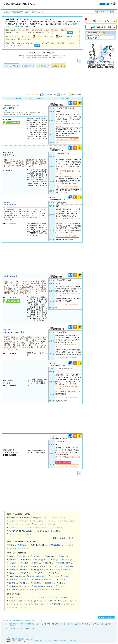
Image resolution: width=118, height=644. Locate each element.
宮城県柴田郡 (57, 545)
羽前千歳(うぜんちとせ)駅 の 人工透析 (23, 518)
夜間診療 (50, 36)
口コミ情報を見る (14, 123)
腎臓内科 (27, 560)
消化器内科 (38, 556)
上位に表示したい (86, 624)
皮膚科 (35, 566)
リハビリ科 (40, 573)
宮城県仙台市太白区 (39, 545)
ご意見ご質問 (72, 641)
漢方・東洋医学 (15, 590)
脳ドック (43, 590)
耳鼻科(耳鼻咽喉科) (65, 563)
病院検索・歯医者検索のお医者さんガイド (107, 3)
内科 (12, 556)
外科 (45, 570)
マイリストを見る (103, 21)
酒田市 (56, 597)
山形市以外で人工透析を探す (105, 12)
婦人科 (58, 566)
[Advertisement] (42, 257)
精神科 (25, 570)
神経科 (35, 570)
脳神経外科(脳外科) (17, 576)
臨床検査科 (37, 583)
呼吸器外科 (68, 570)
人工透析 (62, 586)
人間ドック (30, 590)
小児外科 (49, 563)
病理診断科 (50, 583)
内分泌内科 (14, 563)
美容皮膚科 (25, 580)
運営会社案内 (57, 641)
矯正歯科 (26, 586)
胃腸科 (64, 556)
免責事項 (36, 641)
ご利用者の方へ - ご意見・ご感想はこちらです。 (23, 628)
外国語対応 (24, 39)
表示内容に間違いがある (71, 624)
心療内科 (13, 570)
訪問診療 (12, 39)
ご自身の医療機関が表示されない (29, 624)
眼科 (25, 566)
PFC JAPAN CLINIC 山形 (14, 332)
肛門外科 (38, 580)
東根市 (23, 545)
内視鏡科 (26, 563)
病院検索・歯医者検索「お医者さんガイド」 (24, 639)
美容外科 (13, 580)
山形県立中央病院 (10, 276)
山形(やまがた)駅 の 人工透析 (49, 531)
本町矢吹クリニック (11, 452)
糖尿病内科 (67, 560)
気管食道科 (14, 566)
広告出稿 (65, 641)
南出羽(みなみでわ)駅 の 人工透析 (22, 531)
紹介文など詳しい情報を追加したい (52, 624)
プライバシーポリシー (46, 641)
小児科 (37, 563)
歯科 (62, 583)
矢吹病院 (7, 383)
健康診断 (55, 590)
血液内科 (39, 560)
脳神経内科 (14, 560)
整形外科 (26, 573)
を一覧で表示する (13, 66)
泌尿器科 (51, 580)
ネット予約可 (13, 36)
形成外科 (67, 576)
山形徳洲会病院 (9, 204)
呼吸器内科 (24, 556)
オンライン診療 (64, 36)
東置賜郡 (58, 604)
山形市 (12, 597)
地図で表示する (29, 66)
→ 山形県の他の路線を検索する (62, 538)
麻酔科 (25, 583)
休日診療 (26, 36)
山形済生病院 (8, 108)
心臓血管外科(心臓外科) (38, 576)
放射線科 (13, 583)
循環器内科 (52, 556)
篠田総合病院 (8, 155)
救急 (52, 586)
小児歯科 (13, 586)
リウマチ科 (54, 573)
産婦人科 (47, 566)
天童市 (13, 545)
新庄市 (66, 597)
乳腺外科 (70, 566)
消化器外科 (14, 573)
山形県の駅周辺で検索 (103, 27)
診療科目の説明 (44, 66)
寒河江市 (45, 597)
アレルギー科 (52, 560)
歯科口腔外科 (40, 586)
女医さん (38, 36)
